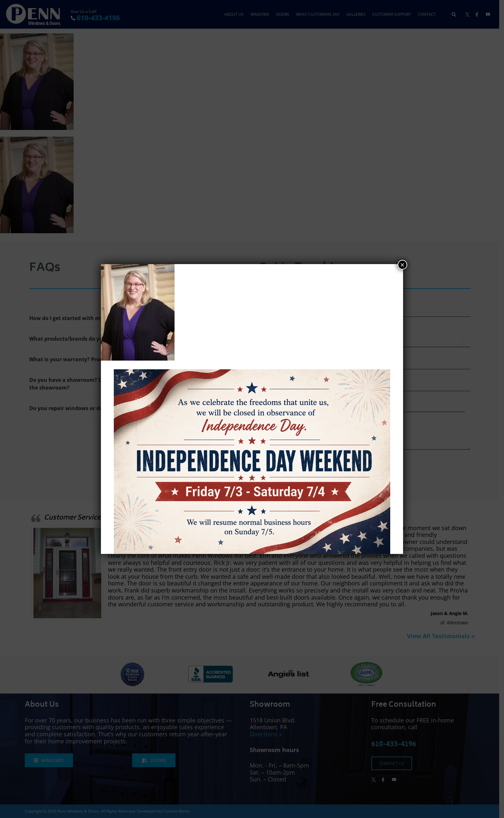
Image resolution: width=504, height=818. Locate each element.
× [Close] (402, 265)
